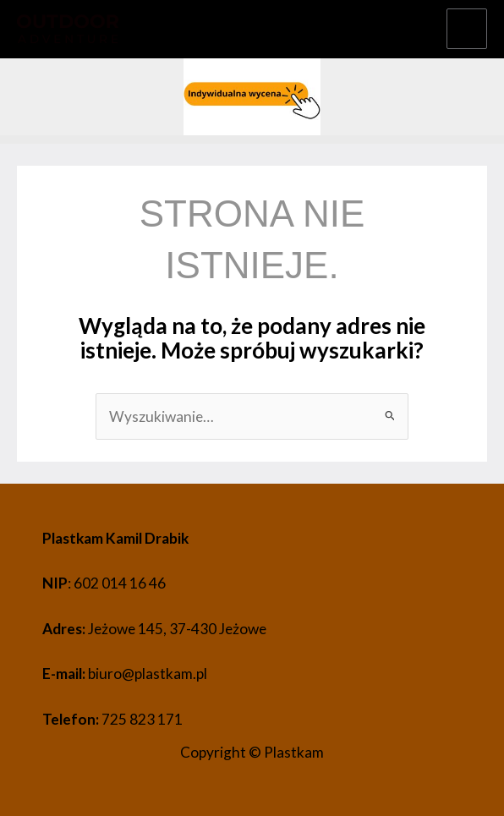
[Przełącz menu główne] (467, 29)
